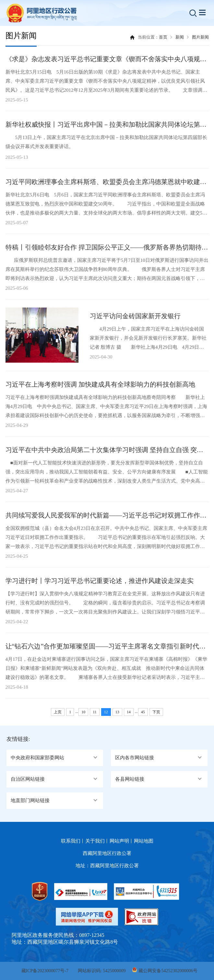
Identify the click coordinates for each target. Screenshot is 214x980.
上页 (58, 712)
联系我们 (71, 841)
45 (143, 712)
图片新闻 (200, 37)
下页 (156, 712)
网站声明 (119, 841)
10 (83, 712)
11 (95, 712)
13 (117, 712)
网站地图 (144, 841)
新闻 (180, 37)
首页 (163, 37)
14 (129, 712)
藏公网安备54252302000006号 (168, 971)
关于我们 (95, 841)
